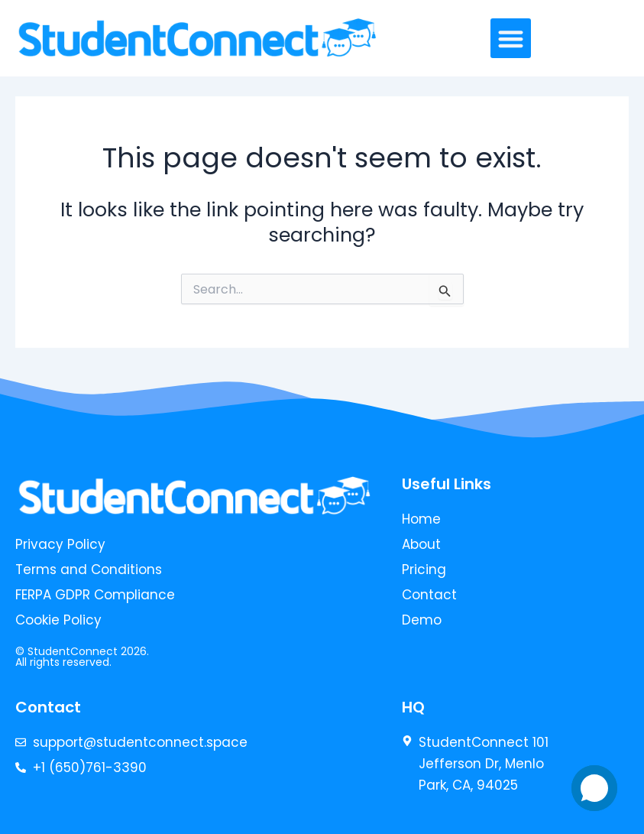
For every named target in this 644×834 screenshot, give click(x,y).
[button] (511, 39)
